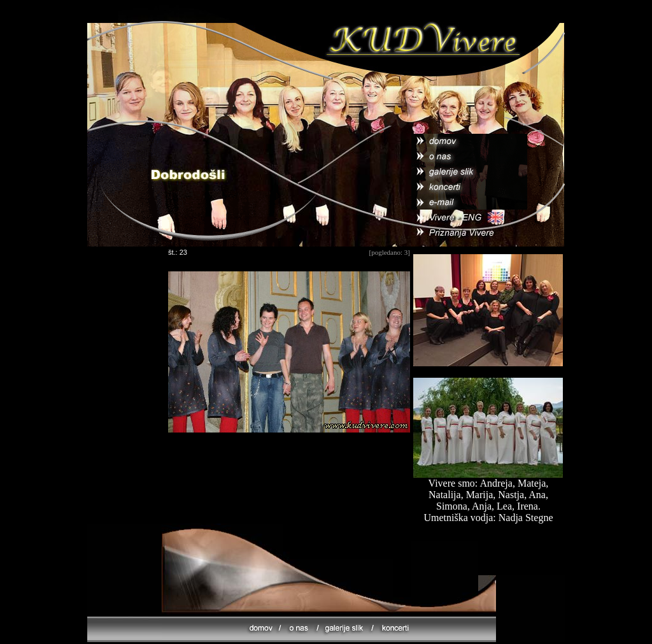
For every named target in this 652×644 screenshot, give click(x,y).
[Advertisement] (289, 478)
